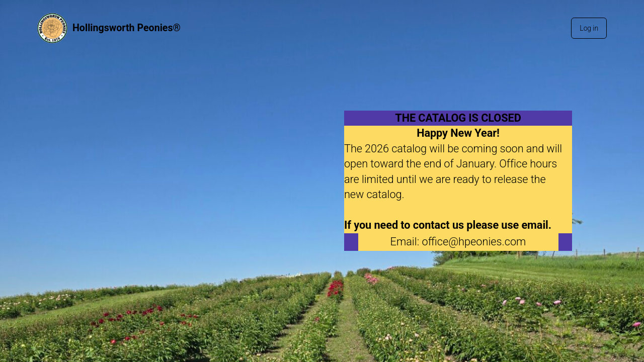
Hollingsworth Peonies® (127, 28)
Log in (589, 28)
